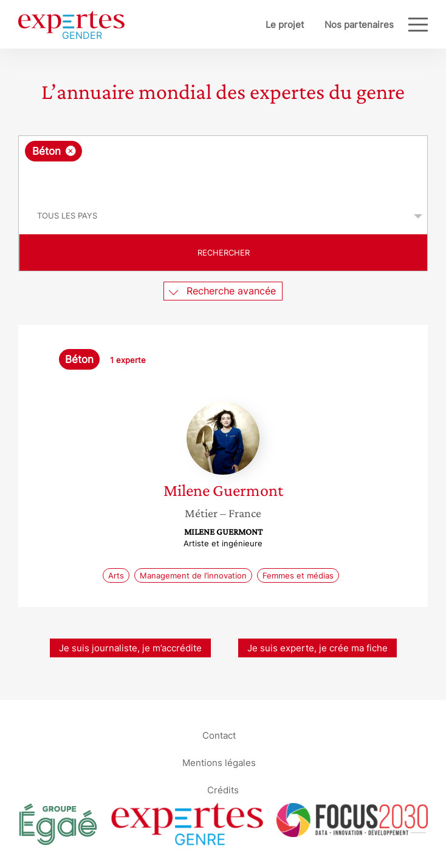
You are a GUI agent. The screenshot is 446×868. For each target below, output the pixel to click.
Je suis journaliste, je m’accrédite (130, 648)
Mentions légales (219, 762)
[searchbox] (224, 180)
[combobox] (223, 167)
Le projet (285, 25)
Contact (219, 735)
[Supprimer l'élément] (71, 151)
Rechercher (224, 253)
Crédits (223, 789)
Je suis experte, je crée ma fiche (317, 648)
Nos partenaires (359, 25)
